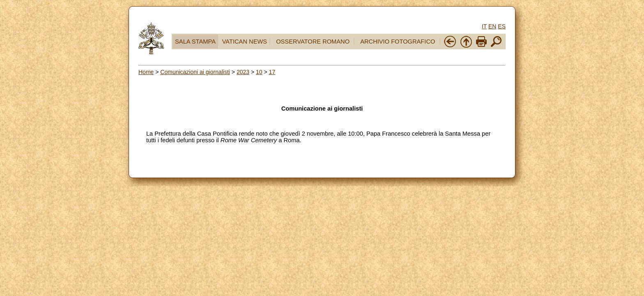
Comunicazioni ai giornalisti (195, 72)
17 (272, 72)
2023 (243, 72)
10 (259, 72)
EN (492, 26)
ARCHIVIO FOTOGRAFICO (398, 42)
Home (146, 72)
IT (484, 26)
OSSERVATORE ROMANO (313, 42)
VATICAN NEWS (245, 42)
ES (502, 26)
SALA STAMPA (195, 42)
